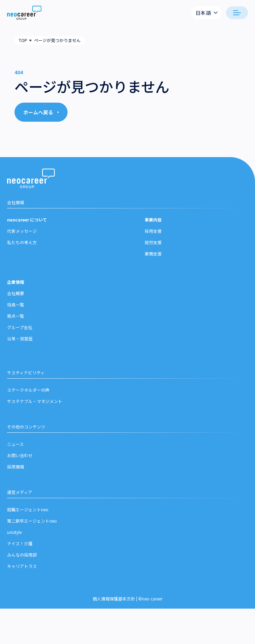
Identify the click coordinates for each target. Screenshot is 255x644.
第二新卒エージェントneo (32, 528)
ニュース (15, 451)
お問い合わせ (20, 462)
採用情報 (16, 474)
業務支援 (153, 261)
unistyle (14, 539)
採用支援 (153, 238)
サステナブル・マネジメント (35, 408)
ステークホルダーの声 (28, 397)
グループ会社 (20, 334)
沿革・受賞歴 (20, 346)
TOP (23, 40)
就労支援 (153, 249)
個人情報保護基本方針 (114, 606)
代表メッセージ (22, 238)
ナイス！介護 (20, 550)
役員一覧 (16, 312)
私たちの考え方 (22, 249)
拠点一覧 (16, 323)
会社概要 (16, 300)
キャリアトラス (22, 573)
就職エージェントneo (28, 516)
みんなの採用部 (22, 562)
